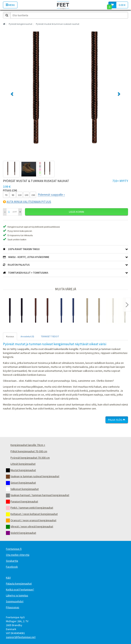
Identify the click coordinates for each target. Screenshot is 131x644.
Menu (10, 5)
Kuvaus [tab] (10, 336)
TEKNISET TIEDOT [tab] (50, 336)
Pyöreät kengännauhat (21, 24)
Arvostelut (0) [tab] (27, 336)
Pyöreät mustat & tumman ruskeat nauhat (58, 24)
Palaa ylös (117, 420)
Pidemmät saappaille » (51, 195)
